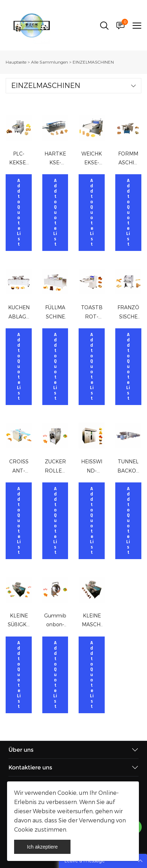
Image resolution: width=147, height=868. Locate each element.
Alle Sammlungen (50, 62)
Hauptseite (16, 62)
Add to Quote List (19, 213)
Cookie (67, 793)
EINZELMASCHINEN (93, 62)
